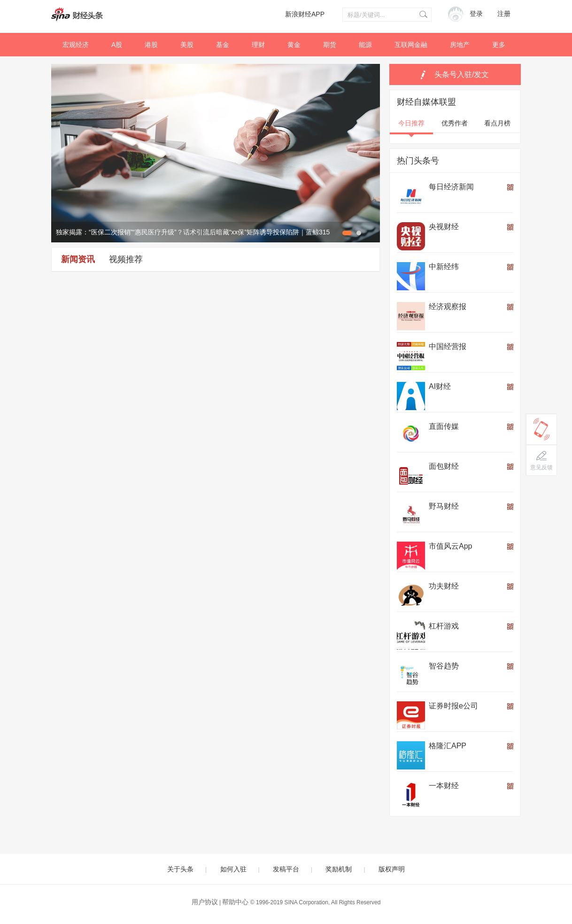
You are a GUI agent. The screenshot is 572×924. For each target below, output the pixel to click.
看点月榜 (497, 123)
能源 (365, 45)
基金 (223, 45)
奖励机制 (339, 869)
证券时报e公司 (453, 706)
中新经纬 (444, 267)
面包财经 (444, 466)
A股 (117, 45)
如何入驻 (233, 869)
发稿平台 (286, 869)
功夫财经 (444, 586)
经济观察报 (448, 307)
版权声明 (392, 869)
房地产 (460, 45)
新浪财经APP (305, 14)
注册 (504, 14)
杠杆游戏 (444, 626)
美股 (187, 45)
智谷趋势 (444, 666)
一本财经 (444, 786)
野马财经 (444, 506)
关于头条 (180, 869)
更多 (499, 45)
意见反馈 (541, 467)
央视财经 (444, 227)
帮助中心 (235, 902)
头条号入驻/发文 (462, 74)
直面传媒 (444, 426)
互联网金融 (411, 45)
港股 (151, 45)
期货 (330, 45)
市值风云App (450, 546)
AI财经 (440, 386)
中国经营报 (448, 346)
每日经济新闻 (451, 187)
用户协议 (205, 902)
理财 (258, 45)
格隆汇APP (448, 746)
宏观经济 (76, 45)
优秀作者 (455, 123)
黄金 (294, 45)
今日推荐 (411, 123)
